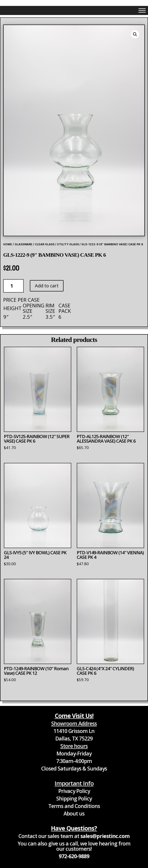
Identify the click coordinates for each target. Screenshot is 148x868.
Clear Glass (45, 244)
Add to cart (47, 286)
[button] (135, 34)
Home (8, 244)
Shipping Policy (74, 798)
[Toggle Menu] (142, 10)
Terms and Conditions (74, 806)
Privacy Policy (74, 791)
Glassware (23, 244)
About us (74, 813)
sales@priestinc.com (105, 836)
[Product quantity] (13, 286)
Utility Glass (68, 244)
